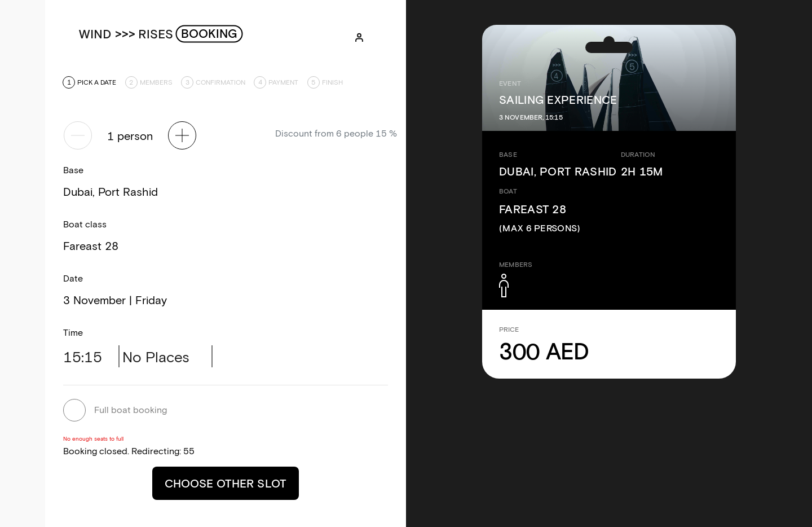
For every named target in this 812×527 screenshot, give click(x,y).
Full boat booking (131, 409)
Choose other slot (226, 483)
